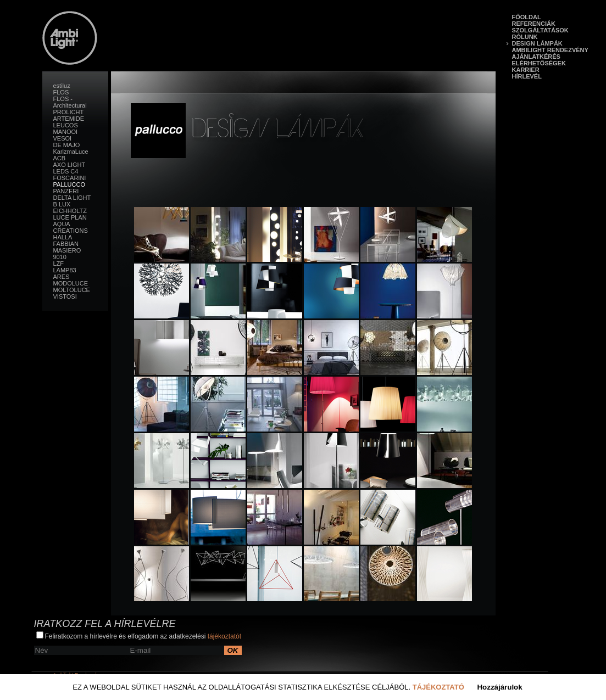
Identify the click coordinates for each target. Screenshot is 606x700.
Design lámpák (537, 43)
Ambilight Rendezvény (550, 50)
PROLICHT (69, 112)
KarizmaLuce (71, 152)
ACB (60, 158)
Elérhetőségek (539, 63)
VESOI (63, 138)
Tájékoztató (438, 687)
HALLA (63, 237)
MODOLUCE (71, 283)
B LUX (62, 204)
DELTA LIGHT (72, 198)
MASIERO (67, 250)
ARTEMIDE (69, 119)
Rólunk (525, 37)
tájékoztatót (224, 636)
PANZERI (66, 191)
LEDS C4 (66, 171)
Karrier (526, 70)
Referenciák (534, 24)
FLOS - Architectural (70, 102)
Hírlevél (527, 76)
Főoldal (527, 17)
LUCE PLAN (70, 217)
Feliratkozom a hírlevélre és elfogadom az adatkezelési (139, 636)
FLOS (61, 92)
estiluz (62, 86)
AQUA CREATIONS (71, 227)
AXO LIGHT (70, 165)
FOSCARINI (70, 178)
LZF (59, 264)
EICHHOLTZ (70, 211)
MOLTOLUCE (72, 290)
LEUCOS (66, 125)
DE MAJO (67, 145)
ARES (62, 277)
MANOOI (66, 132)
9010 (60, 257)
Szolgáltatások (540, 30)
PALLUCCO (69, 184)
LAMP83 (65, 270)
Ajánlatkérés (536, 57)
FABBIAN (66, 244)
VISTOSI (65, 296)
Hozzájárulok (499, 687)
